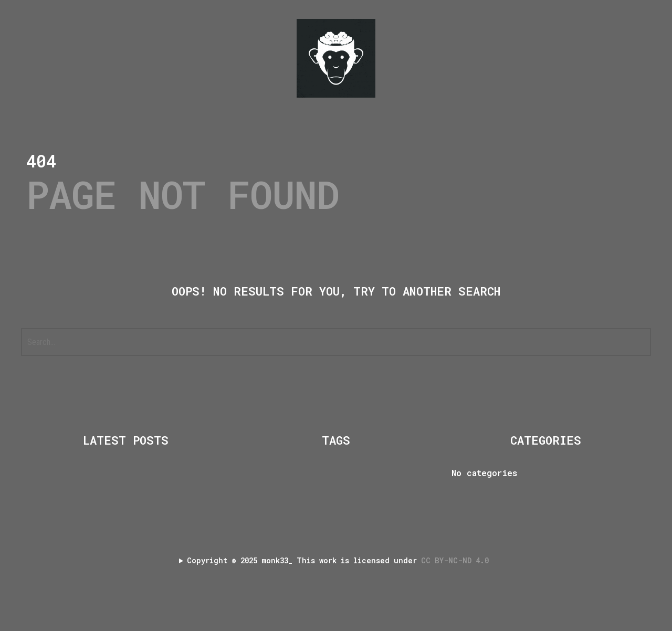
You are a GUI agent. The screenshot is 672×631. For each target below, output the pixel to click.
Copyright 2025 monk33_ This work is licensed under (340, 560)
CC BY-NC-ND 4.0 (457, 560)
